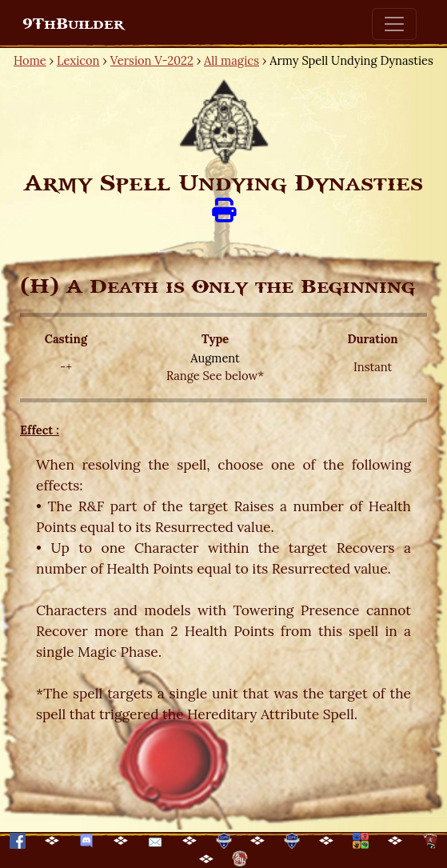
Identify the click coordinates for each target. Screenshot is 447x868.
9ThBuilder (73, 24)
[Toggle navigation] (394, 24)
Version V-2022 (152, 60)
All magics (231, 60)
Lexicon (78, 60)
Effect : (40, 430)
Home (30, 60)
